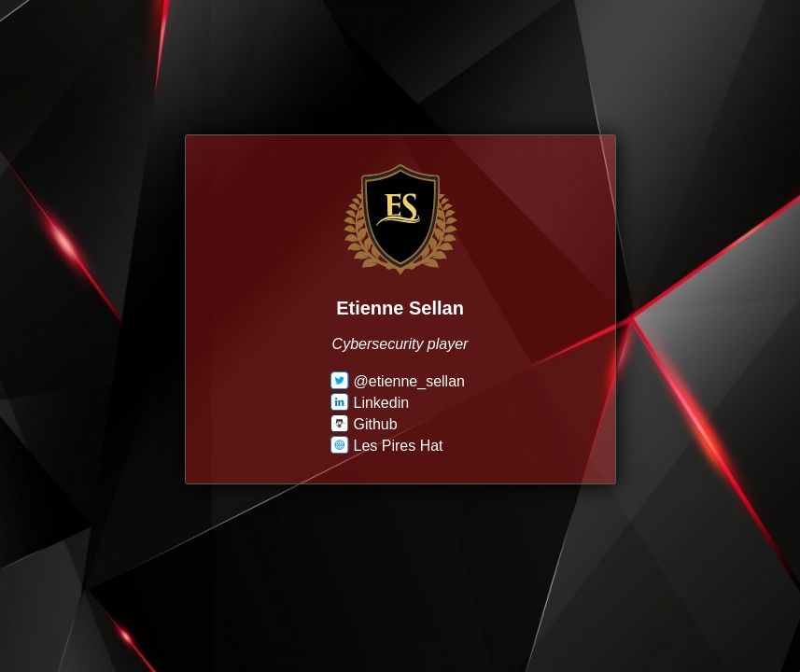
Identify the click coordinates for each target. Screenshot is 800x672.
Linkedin (370, 403)
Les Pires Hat (387, 446)
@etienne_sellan (398, 381)
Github (364, 424)
